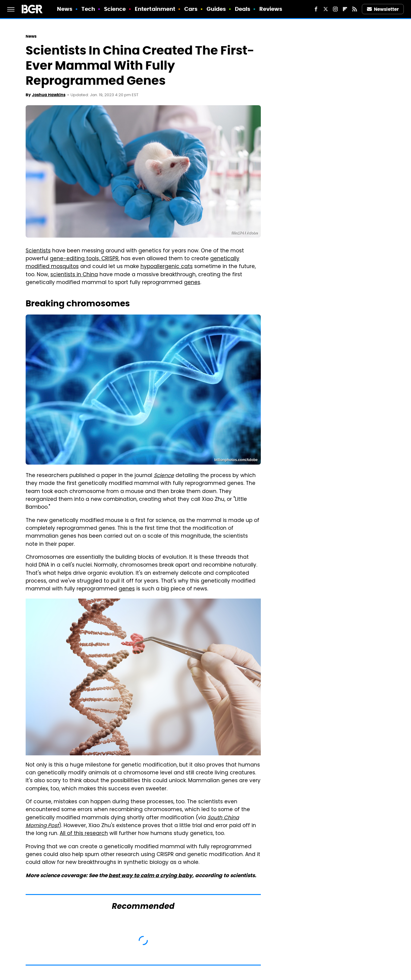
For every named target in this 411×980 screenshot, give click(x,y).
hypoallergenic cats (167, 267)
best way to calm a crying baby (150, 875)
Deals (243, 9)
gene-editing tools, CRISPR (84, 259)
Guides (216, 9)
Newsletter (383, 9)
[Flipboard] (345, 9)
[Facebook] (316, 9)
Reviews (271, 9)
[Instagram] (335, 9)
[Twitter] (326, 9)
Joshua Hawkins (49, 95)
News (65, 9)
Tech (88, 9)
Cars (191, 9)
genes (192, 283)
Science (115, 9)
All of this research (84, 834)
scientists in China (74, 275)
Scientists (38, 251)
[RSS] (355, 9)
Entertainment (155, 9)
